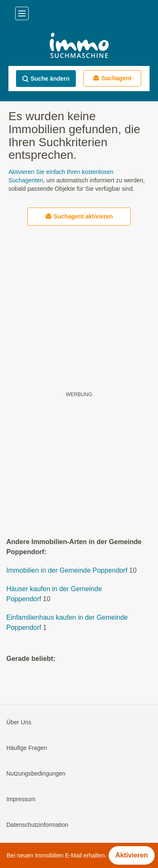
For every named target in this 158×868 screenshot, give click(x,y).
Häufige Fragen (27, 748)
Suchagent (112, 78)
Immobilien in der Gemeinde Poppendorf (67, 570)
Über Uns (19, 722)
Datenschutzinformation (37, 825)
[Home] (79, 46)
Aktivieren (132, 855)
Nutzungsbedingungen (36, 773)
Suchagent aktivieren (79, 216)
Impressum (21, 799)
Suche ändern (46, 79)
